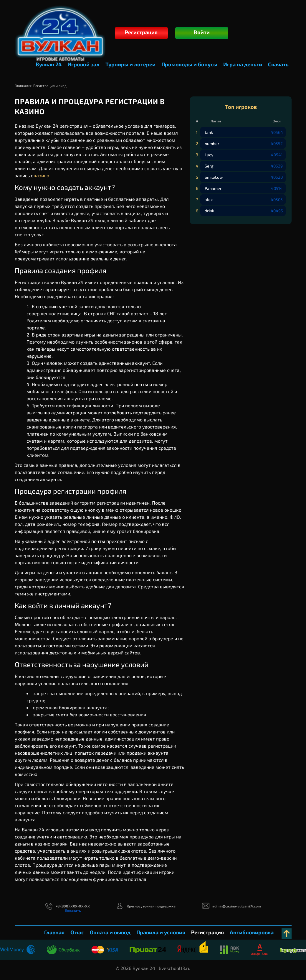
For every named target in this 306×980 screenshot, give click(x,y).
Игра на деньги (243, 64)
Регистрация (141, 32)
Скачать (278, 64)
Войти (202, 32)
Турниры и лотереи (130, 64)
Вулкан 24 (49, 64)
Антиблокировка (252, 932)
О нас (77, 932)
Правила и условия (161, 932)
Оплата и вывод (110, 932)
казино (41, 175)
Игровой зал (83, 64)
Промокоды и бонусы (189, 64)
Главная (54, 932)
